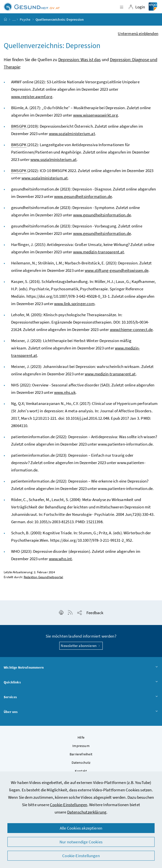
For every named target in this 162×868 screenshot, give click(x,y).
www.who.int (61, 559)
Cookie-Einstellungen (69, 805)
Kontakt (81, 771)
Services (81, 697)
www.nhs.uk (65, 392)
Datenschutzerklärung (87, 812)
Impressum (81, 746)
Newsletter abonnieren (81, 646)
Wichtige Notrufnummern (81, 668)
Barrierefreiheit (81, 754)
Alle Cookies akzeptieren (81, 828)
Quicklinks (81, 682)
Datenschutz (81, 763)
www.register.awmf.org (32, 97)
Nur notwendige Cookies (81, 842)
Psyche (25, 19)
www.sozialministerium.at (72, 134)
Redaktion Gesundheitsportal (43, 577)
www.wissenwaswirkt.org (96, 115)
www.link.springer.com (74, 304)
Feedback (95, 613)
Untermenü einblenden (138, 34)
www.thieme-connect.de (131, 330)
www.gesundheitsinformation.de (83, 196)
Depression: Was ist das (80, 60)
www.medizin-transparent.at (99, 252)
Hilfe (81, 737)
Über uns (81, 712)
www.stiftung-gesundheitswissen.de (117, 270)
